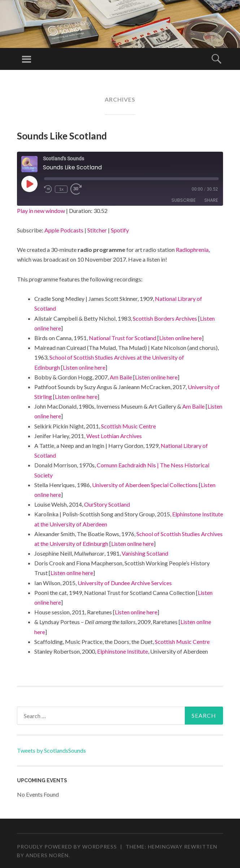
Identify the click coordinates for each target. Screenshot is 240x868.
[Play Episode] (29, 184)
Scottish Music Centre (128, 426)
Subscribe (184, 200)
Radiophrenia (192, 250)
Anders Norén (47, 855)
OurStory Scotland (107, 504)
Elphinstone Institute (123, 651)
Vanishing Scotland (145, 553)
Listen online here (180, 338)
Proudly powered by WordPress (67, 847)
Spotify (120, 230)
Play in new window (41, 211)
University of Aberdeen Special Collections (145, 485)
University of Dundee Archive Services (125, 583)
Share (211, 200)
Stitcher (97, 230)
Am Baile (121, 377)
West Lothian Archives (114, 436)
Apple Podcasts (64, 230)
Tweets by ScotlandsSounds (51, 750)
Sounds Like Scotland (62, 136)
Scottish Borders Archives (165, 318)
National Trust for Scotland (123, 338)
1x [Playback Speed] (61, 189)
